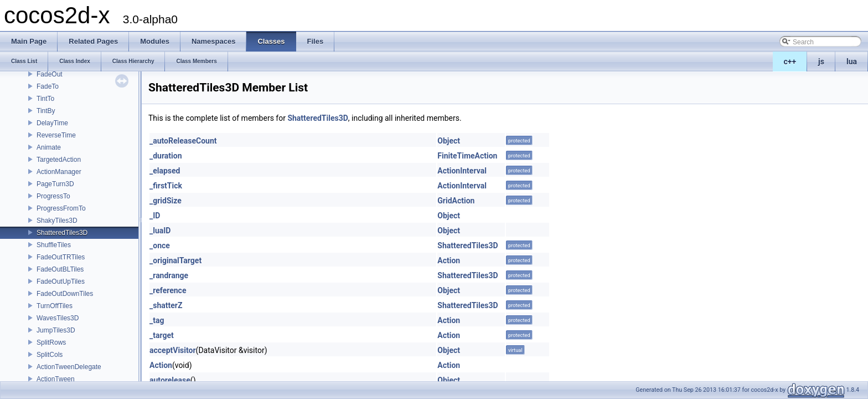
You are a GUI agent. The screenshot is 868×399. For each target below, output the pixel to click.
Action (449, 260)
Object (449, 141)
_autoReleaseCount (183, 141)
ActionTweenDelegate (69, 367)
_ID (155, 216)
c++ (790, 62)
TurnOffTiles (55, 306)
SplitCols (50, 355)
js (821, 62)
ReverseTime (56, 135)
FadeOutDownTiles (65, 294)
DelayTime (52, 123)
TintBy (46, 111)
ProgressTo (53, 196)
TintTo (45, 99)
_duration (166, 156)
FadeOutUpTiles (61, 282)
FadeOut (50, 74)
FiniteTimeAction (467, 156)
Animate (49, 147)
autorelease (170, 380)
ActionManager (59, 172)
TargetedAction (59, 160)
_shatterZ (166, 305)
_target (162, 335)
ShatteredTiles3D (62, 233)
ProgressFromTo (61, 208)
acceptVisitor (173, 350)
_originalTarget (175, 260)
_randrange (169, 275)
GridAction (456, 201)
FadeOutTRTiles (61, 257)
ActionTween (56, 379)
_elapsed (165, 171)
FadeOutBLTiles (60, 269)
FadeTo (48, 86)
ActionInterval (462, 171)
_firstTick (166, 186)
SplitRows (51, 342)
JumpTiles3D (56, 330)
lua (852, 62)
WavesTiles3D (58, 318)
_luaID (160, 231)
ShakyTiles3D (57, 221)
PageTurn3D (55, 184)
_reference (168, 290)
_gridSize (166, 201)
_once (160, 245)
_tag (157, 320)
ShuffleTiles (54, 245)
